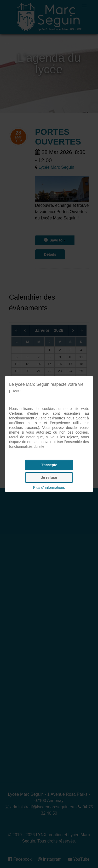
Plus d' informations (49, 487)
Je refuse (49, 477)
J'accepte (49, 465)
